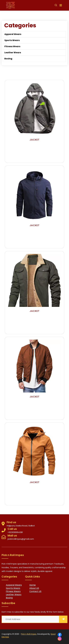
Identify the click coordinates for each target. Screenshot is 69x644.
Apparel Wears (13, 34)
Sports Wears (12, 40)
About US (34, 588)
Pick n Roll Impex (29, 634)
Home (32, 585)
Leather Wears (13, 53)
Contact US (35, 591)
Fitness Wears (12, 46)
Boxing (8, 59)
